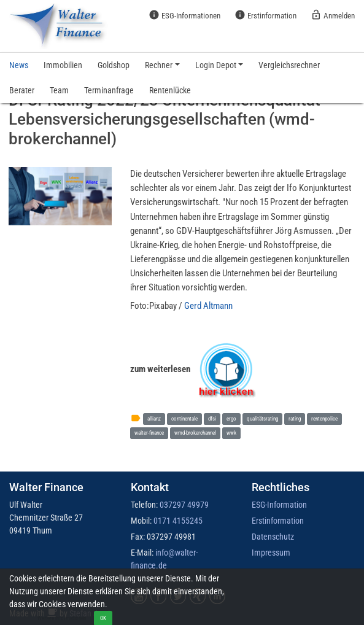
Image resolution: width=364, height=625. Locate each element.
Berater (22, 90)
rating (295, 418)
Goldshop (114, 65)
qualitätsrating (262, 418)
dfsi (212, 418)
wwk (231, 433)
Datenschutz (273, 537)
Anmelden (333, 15)
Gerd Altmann (208, 306)
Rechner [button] (159, 65)
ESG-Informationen (184, 15)
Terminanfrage (109, 90)
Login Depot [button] (216, 65)
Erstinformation (265, 15)
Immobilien (63, 65)
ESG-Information (279, 505)
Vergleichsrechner (289, 65)
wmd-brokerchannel (195, 433)
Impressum (271, 553)
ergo (231, 418)
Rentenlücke (170, 90)
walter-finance (149, 433)
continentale (184, 418)
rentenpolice (324, 418)
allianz (154, 418)
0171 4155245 (178, 521)
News (19, 65)
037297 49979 (184, 505)
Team (59, 90)
